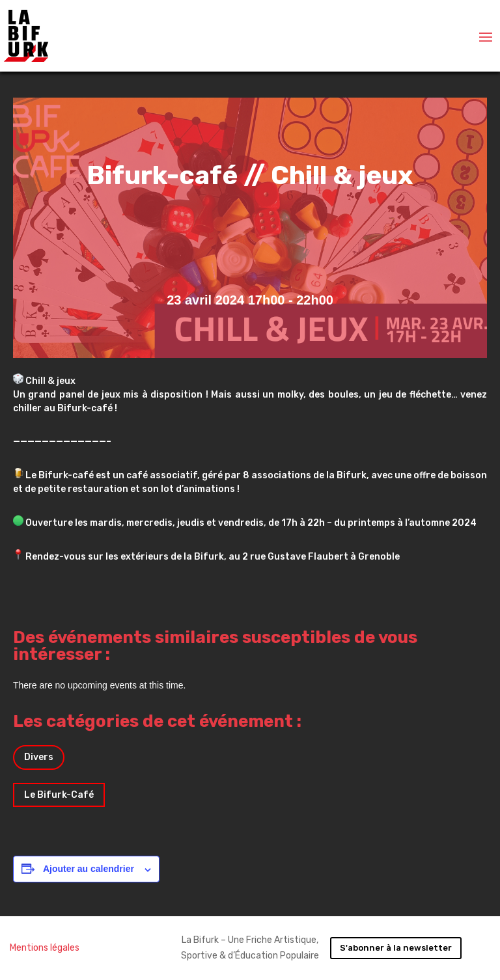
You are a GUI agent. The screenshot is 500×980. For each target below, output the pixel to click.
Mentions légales (45, 948)
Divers (39, 757)
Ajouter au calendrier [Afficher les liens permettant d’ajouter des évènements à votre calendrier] (89, 869)
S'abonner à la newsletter (396, 948)
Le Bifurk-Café (59, 795)
